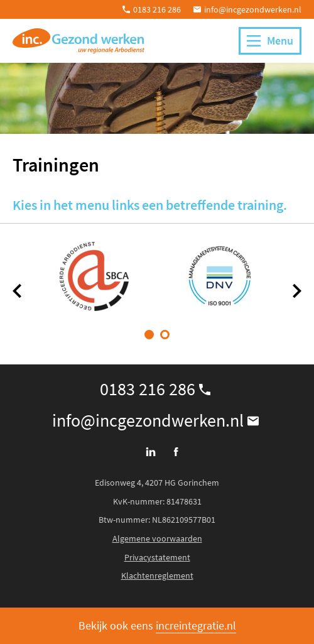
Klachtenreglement (157, 576)
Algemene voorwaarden (157, 538)
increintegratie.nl (196, 625)
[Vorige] (17, 291)
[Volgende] (297, 291)
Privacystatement (157, 557)
